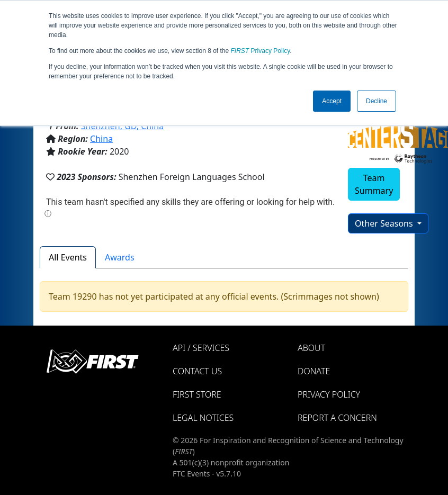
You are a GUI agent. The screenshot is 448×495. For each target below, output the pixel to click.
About (311, 348)
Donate (314, 371)
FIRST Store (197, 394)
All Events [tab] (68, 257)
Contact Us (197, 371)
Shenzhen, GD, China (122, 126)
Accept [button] (332, 101)
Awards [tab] (120, 257)
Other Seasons (385, 223)
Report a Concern (337, 418)
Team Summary (374, 184)
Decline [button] (377, 101)
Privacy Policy (261, 51)
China (101, 139)
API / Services (201, 348)
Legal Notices (203, 418)
